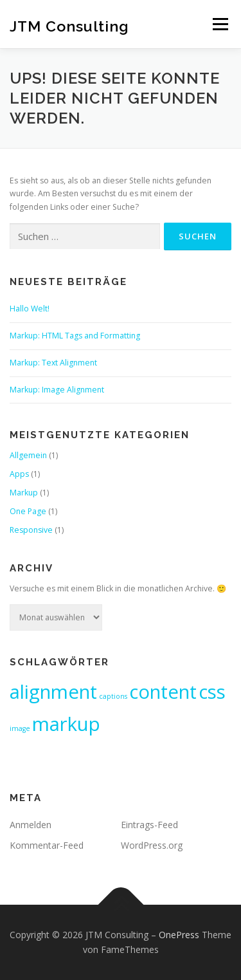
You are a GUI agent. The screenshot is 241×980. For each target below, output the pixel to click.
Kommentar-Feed (47, 845)
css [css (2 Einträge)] (212, 692)
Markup (24, 493)
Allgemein (28, 455)
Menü (219, 24)
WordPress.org (152, 845)
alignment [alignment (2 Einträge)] (53, 692)
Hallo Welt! (30, 309)
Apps (19, 474)
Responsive (31, 530)
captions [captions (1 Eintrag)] (113, 696)
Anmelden (31, 825)
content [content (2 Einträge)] (163, 692)
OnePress (179, 935)
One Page (28, 511)
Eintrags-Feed (149, 825)
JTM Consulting (69, 25)
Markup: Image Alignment (57, 390)
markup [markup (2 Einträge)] (66, 724)
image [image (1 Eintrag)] (20, 728)
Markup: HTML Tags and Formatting (75, 336)
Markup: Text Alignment (53, 363)
